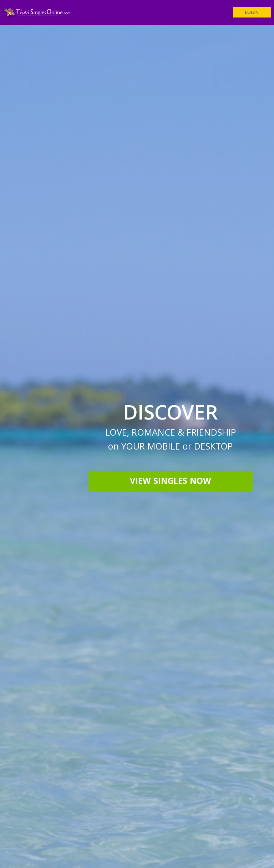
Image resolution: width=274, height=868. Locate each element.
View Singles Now (171, 482)
